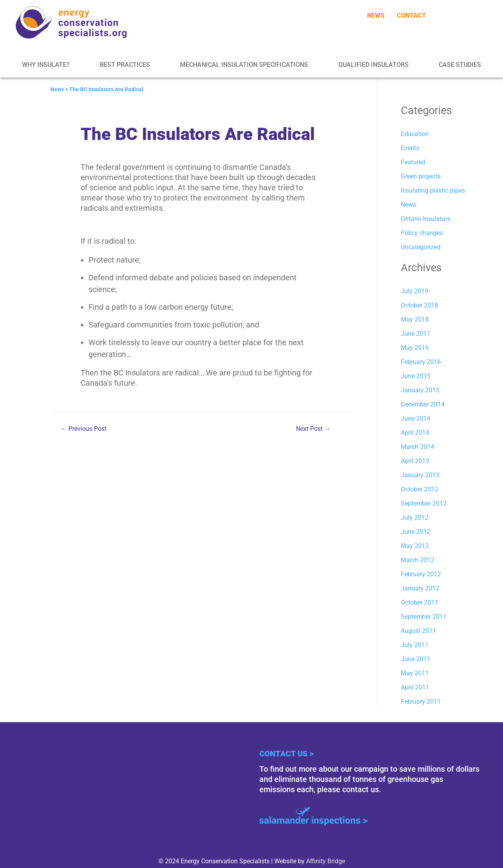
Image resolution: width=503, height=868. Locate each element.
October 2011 (419, 602)
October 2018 (419, 305)
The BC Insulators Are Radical (106, 89)
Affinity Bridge (326, 861)
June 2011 (416, 659)
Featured (413, 162)
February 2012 (421, 574)
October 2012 (419, 489)
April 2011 (415, 687)
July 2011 (415, 645)
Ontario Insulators (426, 219)
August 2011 (419, 631)
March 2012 (418, 560)
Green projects (421, 176)
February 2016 (421, 362)
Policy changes (422, 233)
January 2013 (420, 475)
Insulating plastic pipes (433, 190)
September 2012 (424, 503)
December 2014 (423, 404)
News (57, 89)
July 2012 (415, 518)
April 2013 (415, 461)
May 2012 (415, 546)
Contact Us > (286, 754)
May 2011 (415, 673)
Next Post (313, 429)
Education (415, 134)
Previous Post (84, 429)
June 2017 (416, 334)
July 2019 (415, 291)
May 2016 (415, 348)
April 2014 (415, 433)
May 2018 (415, 319)
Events (410, 148)
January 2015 (420, 390)
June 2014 (416, 418)
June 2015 (416, 376)
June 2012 (416, 532)
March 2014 (418, 447)
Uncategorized (421, 247)
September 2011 (424, 617)
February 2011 (421, 702)
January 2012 (420, 588)
